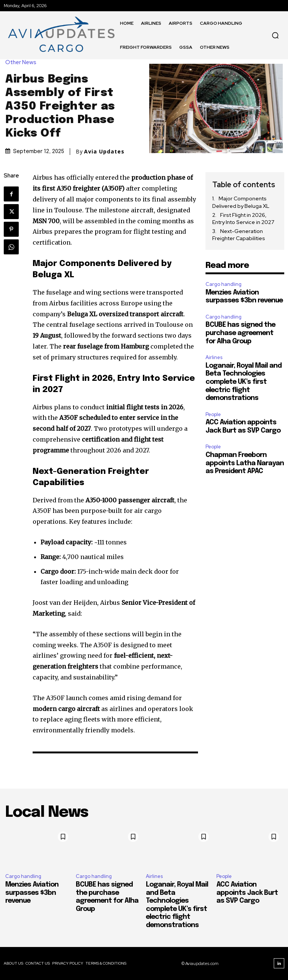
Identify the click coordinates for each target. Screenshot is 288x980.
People (213, 414)
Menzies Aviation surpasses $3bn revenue (32, 893)
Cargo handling (223, 284)
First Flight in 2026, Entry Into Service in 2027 (243, 219)
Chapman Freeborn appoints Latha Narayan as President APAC (245, 463)
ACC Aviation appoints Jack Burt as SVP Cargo (247, 893)
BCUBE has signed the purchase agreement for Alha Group (240, 333)
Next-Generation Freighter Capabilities (239, 235)
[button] (275, 35)
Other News (23, 62)
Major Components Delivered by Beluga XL (241, 202)
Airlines (214, 357)
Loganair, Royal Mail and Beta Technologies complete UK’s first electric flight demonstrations (244, 382)
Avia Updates (104, 152)
